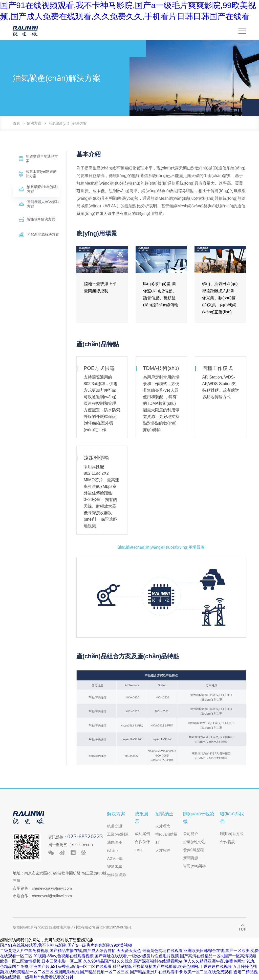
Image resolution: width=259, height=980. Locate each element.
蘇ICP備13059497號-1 (114, 927)
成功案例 (142, 834)
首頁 (16, 123)
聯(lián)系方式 (232, 834)
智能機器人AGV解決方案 (39, 204)
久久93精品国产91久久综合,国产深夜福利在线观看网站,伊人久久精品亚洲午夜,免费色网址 (164, 961)
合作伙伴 (142, 842)
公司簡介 (191, 834)
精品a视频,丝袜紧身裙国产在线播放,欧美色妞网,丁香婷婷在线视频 (172, 966)
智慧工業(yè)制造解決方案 (38, 174)
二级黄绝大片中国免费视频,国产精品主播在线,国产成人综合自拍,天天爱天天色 (70, 951)
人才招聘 (163, 850)
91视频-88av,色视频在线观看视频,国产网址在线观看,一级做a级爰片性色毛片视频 (106, 956)
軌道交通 (115, 826)
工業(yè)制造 (118, 834)
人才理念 (163, 826)
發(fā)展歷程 (194, 850)
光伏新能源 (116, 875)
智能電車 (115, 866)
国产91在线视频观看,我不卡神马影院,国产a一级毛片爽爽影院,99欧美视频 (66, 945)
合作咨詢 (228, 842)
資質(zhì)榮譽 (195, 866)
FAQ (139, 850)
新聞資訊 (191, 858)
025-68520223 (85, 836)
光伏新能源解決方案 (39, 235)
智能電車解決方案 (37, 219)
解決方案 (34, 123)
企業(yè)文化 (194, 842)
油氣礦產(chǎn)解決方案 (68, 123)
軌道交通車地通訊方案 (38, 159)
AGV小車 (115, 858)
